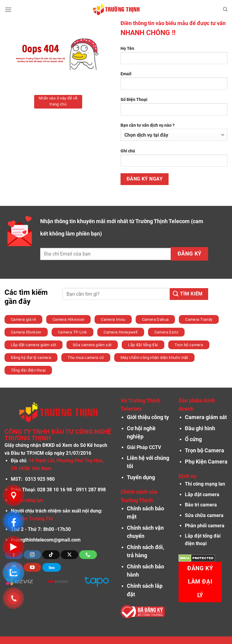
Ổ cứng (193, 439)
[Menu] (8, 10)
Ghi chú (174, 160)
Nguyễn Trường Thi (32, 519)
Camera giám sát (206, 417)
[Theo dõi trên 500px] (52, 567)
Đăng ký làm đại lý (200, 582)
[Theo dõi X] (69, 555)
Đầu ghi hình (200, 428)
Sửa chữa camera (204, 515)
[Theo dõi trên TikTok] (51, 555)
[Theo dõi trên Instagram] (32, 555)
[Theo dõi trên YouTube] (32, 567)
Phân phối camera (205, 526)
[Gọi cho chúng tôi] (88, 555)
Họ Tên (174, 57)
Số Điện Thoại (174, 109)
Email (174, 83)
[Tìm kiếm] (225, 9)
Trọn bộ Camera (205, 450)
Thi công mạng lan (205, 484)
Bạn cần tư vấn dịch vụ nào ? (174, 132)
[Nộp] (189, 294)
